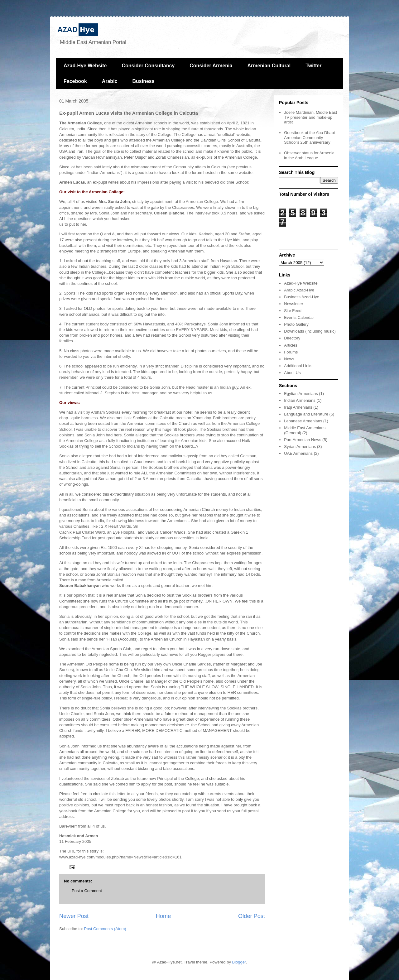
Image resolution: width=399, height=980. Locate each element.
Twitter (313, 66)
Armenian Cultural (269, 66)
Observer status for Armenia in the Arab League (309, 155)
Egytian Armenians (301, 394)
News (289, 359)
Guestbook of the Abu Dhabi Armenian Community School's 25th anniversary (309, 137)
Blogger (239, 962)
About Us (292, 373)
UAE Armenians (298, 453)
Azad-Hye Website (85, 66)
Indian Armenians (300, 400)
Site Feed (293, 311)
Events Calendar (299, 317)
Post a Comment (87, 891)
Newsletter (293, 304)
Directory (292, 338)
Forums (291, 352)
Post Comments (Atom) (105, 929)
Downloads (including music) (310, 331)
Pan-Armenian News (303, 440)
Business (143, 81)
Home (163, 916)
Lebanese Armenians (303, 421)
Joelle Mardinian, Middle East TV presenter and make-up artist (310, 117)
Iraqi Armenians (298, 407)
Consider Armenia (211, 66)
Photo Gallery (296, 324)
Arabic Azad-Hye (299, 290)
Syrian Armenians (300, 447)
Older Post (252, 916)
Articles (291, 345)
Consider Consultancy (148, 66)
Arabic (110, 81)
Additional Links (298, 366)
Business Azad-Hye (302, 297)
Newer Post (74, 916)
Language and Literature (306, 414)
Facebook (75, 81)
